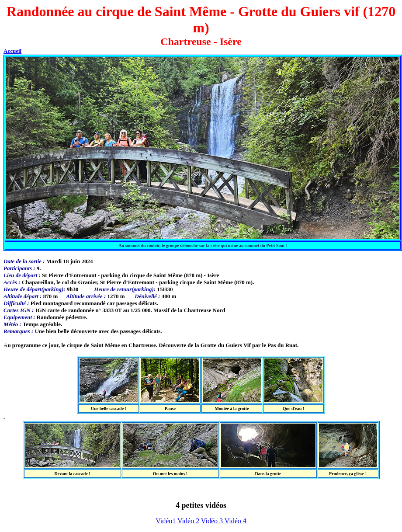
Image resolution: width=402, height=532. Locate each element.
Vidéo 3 (213, 521)
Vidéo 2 (188, 521)
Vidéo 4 (236, 521)
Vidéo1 (166, 521)
